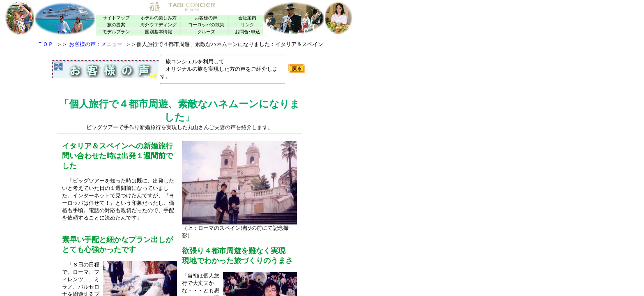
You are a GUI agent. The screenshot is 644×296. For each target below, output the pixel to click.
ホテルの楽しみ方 (159, 18)
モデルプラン (116, 32)
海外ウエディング (159, 25)
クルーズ (206, 32)
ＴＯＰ (45, 44)
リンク (247, 25)
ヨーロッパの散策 (206, 25)
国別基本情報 (159, 32)
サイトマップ (116, 18)
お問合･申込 (247, 32)
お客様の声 (206, 18)
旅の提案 (116, 25)
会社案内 (247, 18)
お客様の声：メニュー (96, 44)
